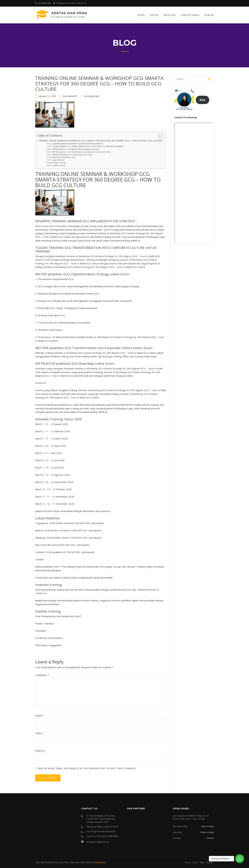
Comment (42, 675)
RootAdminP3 (70, 96)
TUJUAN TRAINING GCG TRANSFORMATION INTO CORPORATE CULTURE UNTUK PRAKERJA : (88, 146)
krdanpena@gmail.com (98, 842)
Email (40, 733)
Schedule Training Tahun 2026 (64, 157)
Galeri (154, 15)
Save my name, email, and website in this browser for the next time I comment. (87, 768)
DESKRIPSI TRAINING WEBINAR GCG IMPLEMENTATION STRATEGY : (78, 144)
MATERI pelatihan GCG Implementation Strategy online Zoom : (76, 149)
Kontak (209, 15)
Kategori (170, 15)
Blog (202, 862)
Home (141, 15)
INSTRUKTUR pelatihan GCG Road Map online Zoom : (73, 155)
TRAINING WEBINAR (66, 221)
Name (40, 716)
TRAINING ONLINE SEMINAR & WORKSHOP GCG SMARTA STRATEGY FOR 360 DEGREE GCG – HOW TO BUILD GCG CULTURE (101, 141)
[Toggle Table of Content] (158, 136)
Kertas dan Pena (69, 13)
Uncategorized (92, 96)
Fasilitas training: (59, 165)
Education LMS (78, 862)
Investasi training (59, 163)
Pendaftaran (190, 15)
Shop (195, 862)
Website (40, 751)
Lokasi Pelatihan (58, 160)
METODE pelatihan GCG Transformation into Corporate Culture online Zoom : (82, 152)
